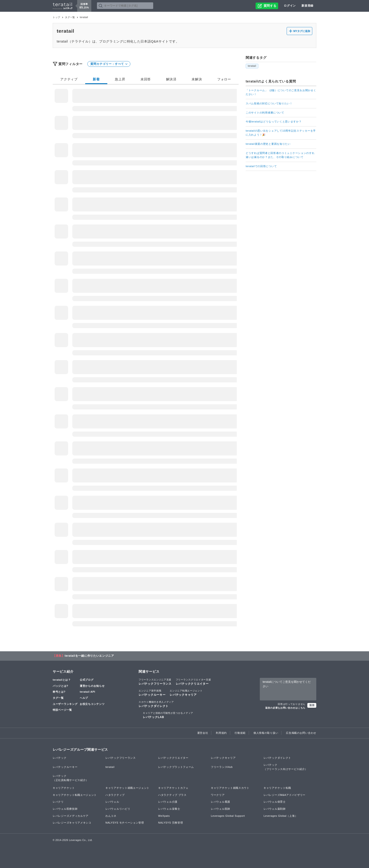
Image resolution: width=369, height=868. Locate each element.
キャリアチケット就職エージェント (127, 788)
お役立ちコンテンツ (92, 704)
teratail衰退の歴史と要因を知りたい (268, 144)
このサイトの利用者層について (265, 113)
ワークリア (218, 795)
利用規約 (221, 733)
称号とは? (59, 692)
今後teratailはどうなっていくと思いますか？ (274, 122)
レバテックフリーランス (155, 682)
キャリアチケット (64, 788)
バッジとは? (60, 686)
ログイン (290, 6)
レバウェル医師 (221, 809)
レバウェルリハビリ (118, 809)
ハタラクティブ (115, 795)
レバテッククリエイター (193, 682)
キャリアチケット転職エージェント (75, 795)
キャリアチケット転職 (277, 788)
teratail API (87, 692)
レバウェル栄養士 (169, 809)
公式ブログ (87, 680)
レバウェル (112, 802)
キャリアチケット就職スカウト (230, 788)
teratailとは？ (62, 680)
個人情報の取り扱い (266, 733)
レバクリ (58, 802)
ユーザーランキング (65, 704)
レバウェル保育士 (275, 802)
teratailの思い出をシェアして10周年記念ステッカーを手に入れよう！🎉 (281, 133)
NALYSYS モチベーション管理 (125, 823)
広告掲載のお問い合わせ (301, 733)
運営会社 (203, 733)
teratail (252, 66)
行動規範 (240, 733)
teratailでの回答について (261, 166)
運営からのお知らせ (92, 686)
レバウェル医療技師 (65, 809)
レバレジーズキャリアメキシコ (72, 823)
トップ (56, 17)
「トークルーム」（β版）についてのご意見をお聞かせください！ (281, 92)
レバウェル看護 (221, 802)
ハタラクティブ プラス (172, 795)
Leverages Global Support (228, 816)
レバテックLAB (168, 715)
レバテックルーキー (152, 693)
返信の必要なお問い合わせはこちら (285, 708)
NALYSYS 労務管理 (170, 823)
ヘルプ (84, 698)
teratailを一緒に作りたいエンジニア (89, 656)
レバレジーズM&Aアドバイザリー (285, 795)
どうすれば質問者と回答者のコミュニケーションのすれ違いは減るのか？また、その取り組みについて (280, 155)
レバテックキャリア (186, 693)
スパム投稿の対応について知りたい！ (269, 103)
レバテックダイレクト (156, 704)
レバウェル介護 (168, 802)
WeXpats (164, 816)
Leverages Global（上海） (281, 816)
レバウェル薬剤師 (275, 809)
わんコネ (111, 816)
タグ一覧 (70, 17)
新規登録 (307, 6)
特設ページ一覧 (62, 710)
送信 (312, 705)
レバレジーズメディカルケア (71, 816)
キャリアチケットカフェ (173, 788)
